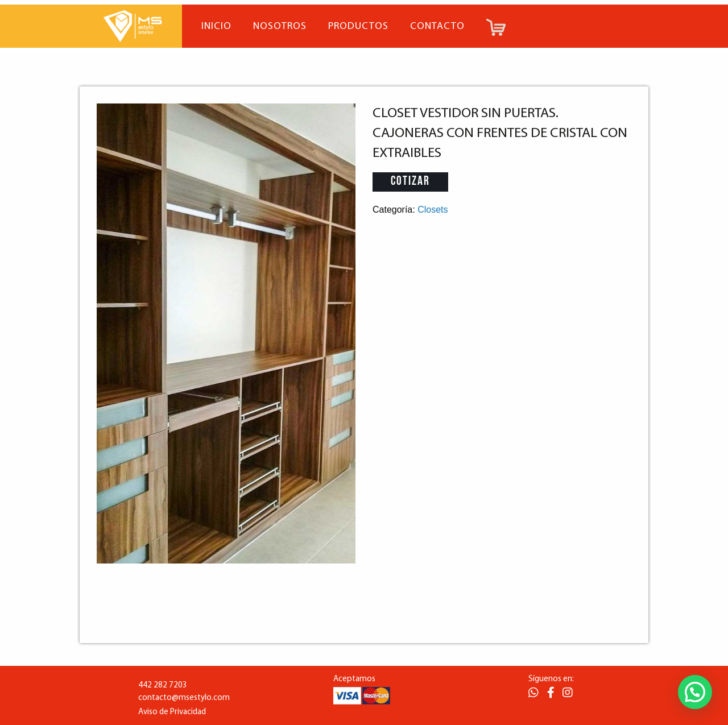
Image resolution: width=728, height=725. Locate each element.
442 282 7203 (163, 685)
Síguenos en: (551, 679)
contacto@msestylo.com (184, 698)
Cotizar (410, 182)
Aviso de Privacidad (172, 712)
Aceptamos (354, 679)
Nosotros (280, 26)
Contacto (437, 26)
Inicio (216, 26)
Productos (358, 26)
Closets (433, 210)
